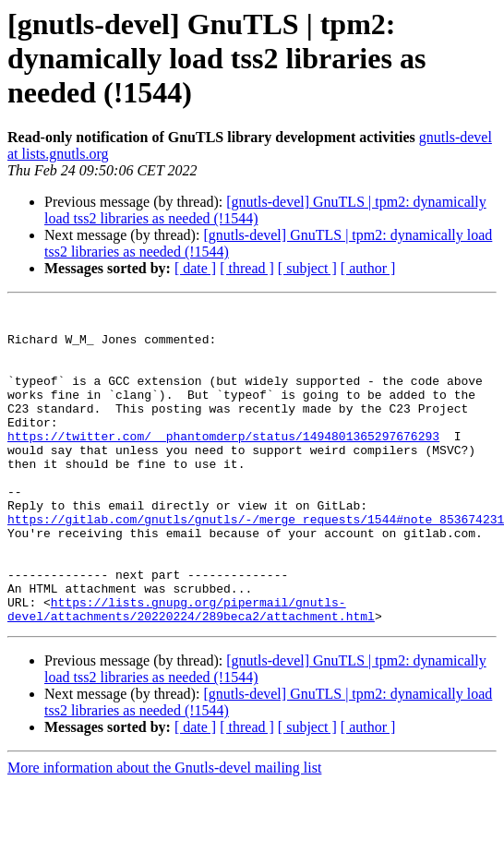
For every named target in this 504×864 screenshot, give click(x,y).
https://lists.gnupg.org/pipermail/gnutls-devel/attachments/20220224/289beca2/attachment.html (191, 671)
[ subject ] (307, 268)
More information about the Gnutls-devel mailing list (164, 831)
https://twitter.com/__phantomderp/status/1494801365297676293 (223, 463)
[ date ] (195, 268)
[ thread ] (247, 268)
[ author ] (368, 268)
